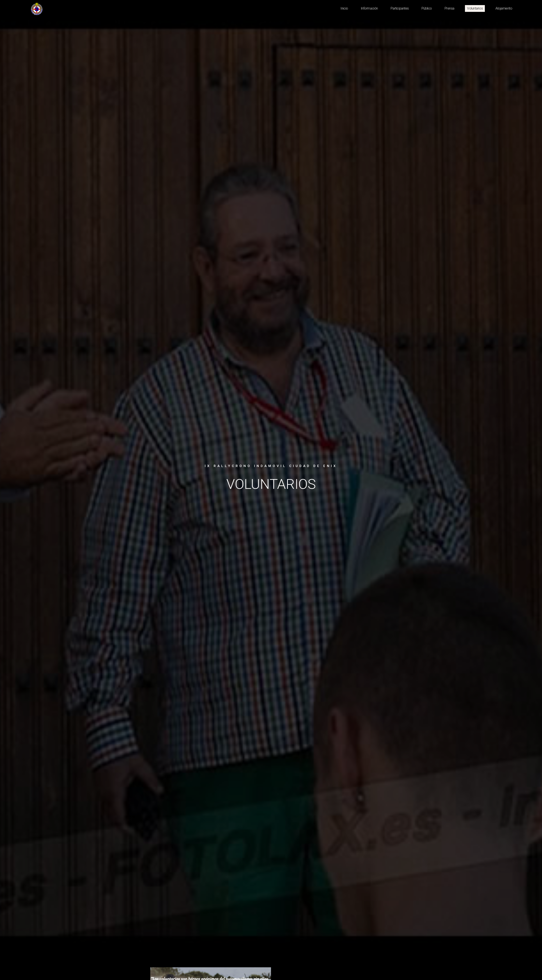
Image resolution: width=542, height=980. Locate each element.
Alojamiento (504, 8)
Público (427, 8)
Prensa (449, 8)
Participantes (400, 8)
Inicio (344, 8)
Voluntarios (475, 8)
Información (369, 8)
